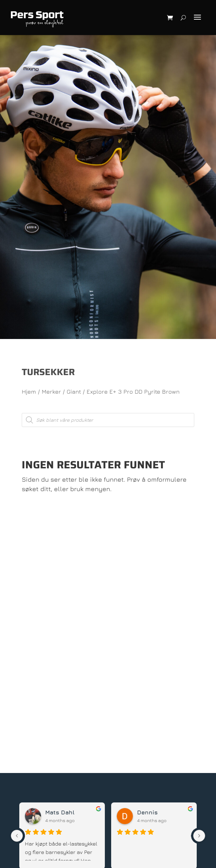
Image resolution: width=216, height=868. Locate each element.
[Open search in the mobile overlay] (108, 420)
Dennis (147, 812)
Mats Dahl (60, 812)
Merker (51, 392)
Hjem (29, 392)
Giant (74, 392)
